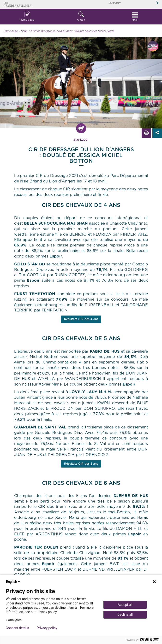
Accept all (125, 605)
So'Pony (115, 3)
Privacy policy (47, 628)
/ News (23, 31)
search (81, 16)
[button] (81, 17)
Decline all (125, 615)
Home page (27, 16)
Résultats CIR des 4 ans (81, 319)
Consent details (17, 628)
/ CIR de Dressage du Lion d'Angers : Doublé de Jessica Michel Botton (72, 31)
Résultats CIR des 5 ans (81, 464)
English (13, 582)
